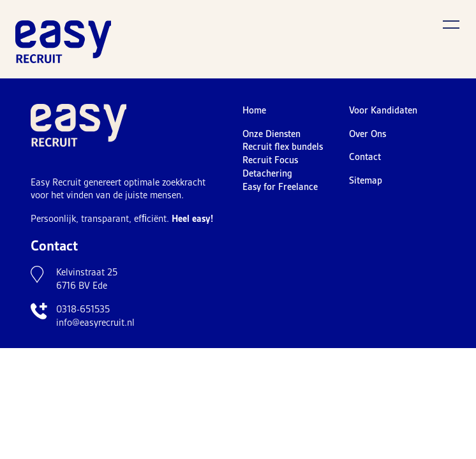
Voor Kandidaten (383, 110)
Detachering (267, 173)
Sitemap (366, 180)
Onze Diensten (271, 134)
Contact (365, 157)
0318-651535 (83, 309)
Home (254, 110)
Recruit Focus (270, 160)
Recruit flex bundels (283, 147)
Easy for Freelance (280, 187)
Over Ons (368, 134)
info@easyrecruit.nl (95, 323)
